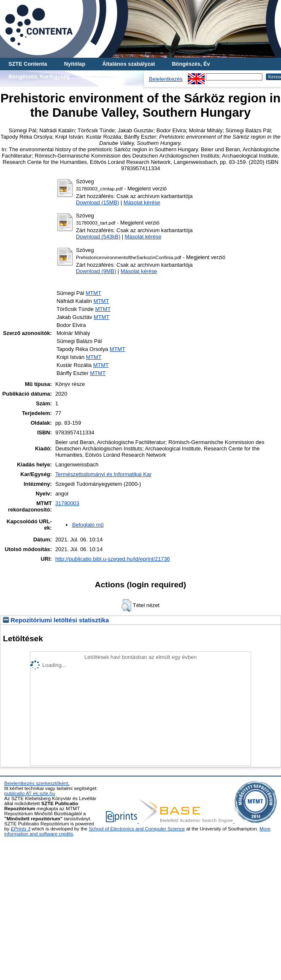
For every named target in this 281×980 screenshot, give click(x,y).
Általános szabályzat (128, 64)
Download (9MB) (96, 271)
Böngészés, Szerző (111, 76)
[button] (126, 605)
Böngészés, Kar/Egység (39, 76)
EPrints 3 (20, 829)
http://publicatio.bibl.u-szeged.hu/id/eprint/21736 (113, 559)
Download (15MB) (97, 202)
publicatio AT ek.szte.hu (30, 793)
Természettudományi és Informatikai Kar (103, 474)
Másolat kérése (142, 202)
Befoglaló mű (88, 525)
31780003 (67, 503)
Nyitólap (75, 64)
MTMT (93, 293)
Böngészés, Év (191, 64)
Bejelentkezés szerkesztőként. (37, 783)
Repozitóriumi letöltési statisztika (56, 620)
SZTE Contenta (28, 64)
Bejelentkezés (166, 79)
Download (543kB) (98, 237)
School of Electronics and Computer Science (137, 829)
